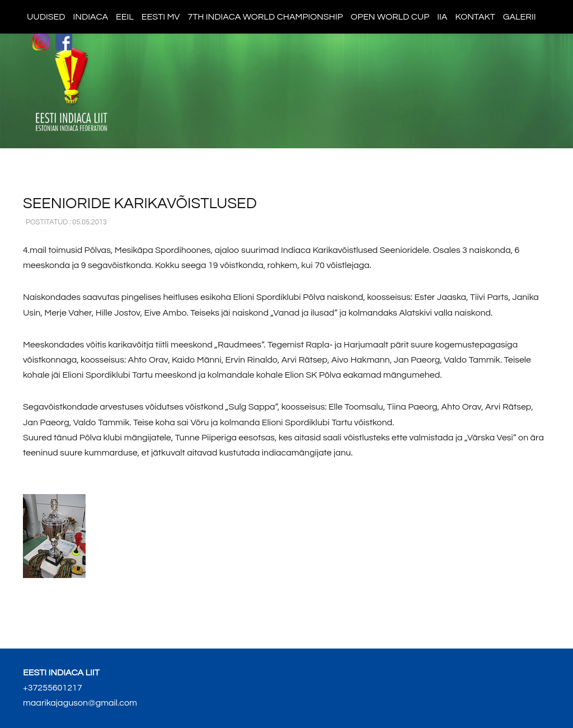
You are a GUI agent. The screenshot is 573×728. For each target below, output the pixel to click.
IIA (442, 17)
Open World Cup (390, 17)
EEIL (125, 17)
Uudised (46, 17)
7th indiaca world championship (265, 17)
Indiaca (91, 17)
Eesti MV (161, 17)
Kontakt (475, 17)
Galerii (520, 17)
